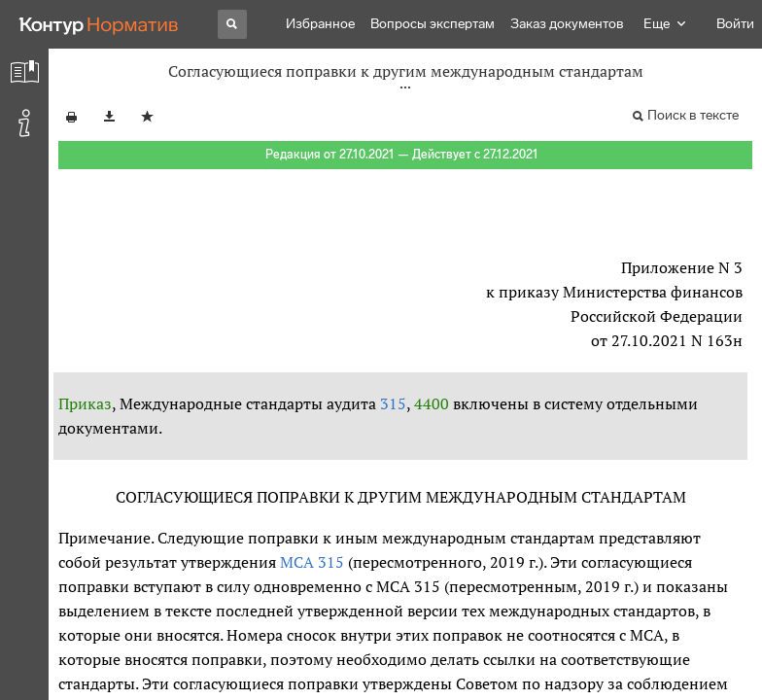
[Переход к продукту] (99, 24)
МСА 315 (312, 562)
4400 (432, 403)
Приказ (85, 403)
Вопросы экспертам (433, 24)
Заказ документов (567, 24)
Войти (735, 24)
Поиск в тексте (693, 115)
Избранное (320, 24)
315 (393, 403)
